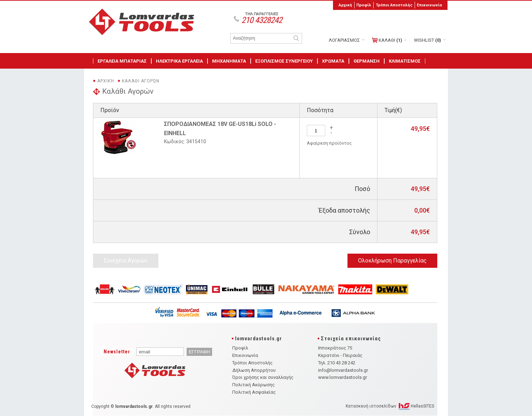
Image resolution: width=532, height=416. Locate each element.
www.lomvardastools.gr (343, 377)
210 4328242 (262, 20)
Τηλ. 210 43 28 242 (337, 363)
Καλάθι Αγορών (141, 81)
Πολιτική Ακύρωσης (253, 385)
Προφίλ (364, 5)
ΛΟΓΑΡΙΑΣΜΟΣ (344, 40)
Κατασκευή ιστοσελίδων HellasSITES (390, 406)
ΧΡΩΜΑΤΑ (333, 61)
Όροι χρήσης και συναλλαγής (263, 377)
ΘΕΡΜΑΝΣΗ (367, 61)
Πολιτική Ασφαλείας (254, 392)
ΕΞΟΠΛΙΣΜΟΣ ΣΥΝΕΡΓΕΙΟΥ (284, 61)
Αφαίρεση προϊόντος (329, 143)
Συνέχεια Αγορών (126, 261)
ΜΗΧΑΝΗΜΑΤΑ (229, 61)
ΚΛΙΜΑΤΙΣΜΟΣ (405, 61)
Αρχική (345, 5)
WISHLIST (428, 40)
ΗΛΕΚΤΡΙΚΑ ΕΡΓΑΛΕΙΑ (179, 61)
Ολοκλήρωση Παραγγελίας (392, 261)
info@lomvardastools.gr (343, 370)
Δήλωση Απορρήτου (254, 370)
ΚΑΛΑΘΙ (387, 40)
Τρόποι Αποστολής (394, 5)
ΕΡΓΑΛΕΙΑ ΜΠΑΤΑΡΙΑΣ (122, 61)
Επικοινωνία (429, 5)
